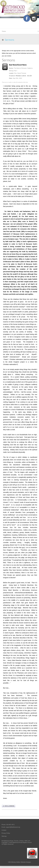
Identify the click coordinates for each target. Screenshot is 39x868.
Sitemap (4, 836)
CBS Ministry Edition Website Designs (19, 862)
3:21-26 (29, 76)
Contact (4, 830)
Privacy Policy (6, 833)
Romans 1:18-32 (21, 76)
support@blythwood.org (13, 827)
